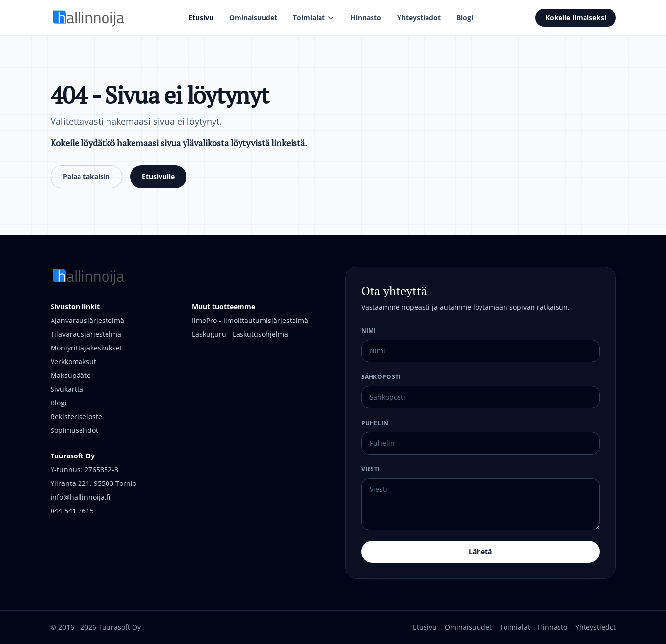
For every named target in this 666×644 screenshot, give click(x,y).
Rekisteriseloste (76, 416)
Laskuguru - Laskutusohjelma (240, 334)
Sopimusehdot (74, 430)
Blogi (465, 17)
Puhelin (375, 423)
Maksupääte (71, 375)
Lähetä (480, 551)
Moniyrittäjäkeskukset (86, 348)
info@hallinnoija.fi (80, 497)
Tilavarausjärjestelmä (86, 334)
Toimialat (314, 17)
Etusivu (201, 17)
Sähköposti (381, 377)
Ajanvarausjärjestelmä (87, 320)
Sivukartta (67, 389)
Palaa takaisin (86, 176)
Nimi (369, 331)
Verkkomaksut (73, 362)
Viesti (371, 469)
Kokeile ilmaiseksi (576, 17)
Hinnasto (366, 17)
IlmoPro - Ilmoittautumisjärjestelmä (250, 320)
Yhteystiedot (419, 17)
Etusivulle (158, 176)
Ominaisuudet (253, 17)
